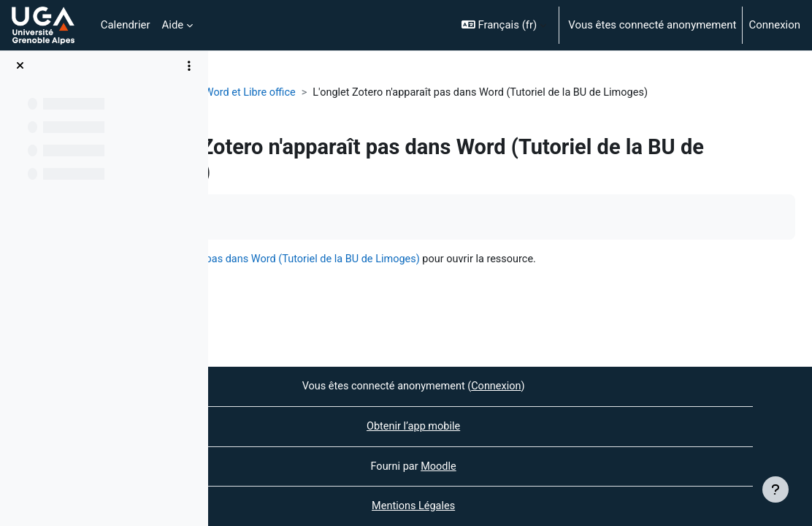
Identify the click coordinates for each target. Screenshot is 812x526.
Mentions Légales (510, 506)
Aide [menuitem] (173, 25)
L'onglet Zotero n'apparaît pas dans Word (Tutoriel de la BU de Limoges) (453, 259)
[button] (504, 25)
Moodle (536, 465)
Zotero (241, 93)
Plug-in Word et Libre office (339, 93)
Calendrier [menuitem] (126, 25)
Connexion (774, 25)
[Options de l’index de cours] (189, 66)
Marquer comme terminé (296, 217)
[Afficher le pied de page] (775, 489)
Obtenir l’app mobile (510, 425)
